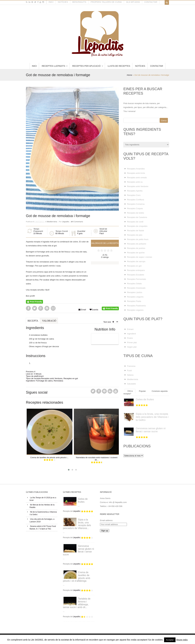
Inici (51, 2)
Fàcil (102, 233)
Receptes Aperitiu (135, 191)
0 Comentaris (78, 222)
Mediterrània (52, 222)
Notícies (63, 2)
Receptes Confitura (136, 200)
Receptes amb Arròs (136, 173)
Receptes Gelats (134, 284)
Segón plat (132, 347)
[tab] (33, 322)
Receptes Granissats (136, 288)
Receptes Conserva (136, 204)
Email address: (106, 520)
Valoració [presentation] (49, 321)
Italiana (130, 375)
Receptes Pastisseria (136, 306)
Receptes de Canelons (137, 217)
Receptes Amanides (136, 169)
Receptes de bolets (136, 213)
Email (82, 310)
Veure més (182, 640)
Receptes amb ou (135, 182)
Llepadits (66, 222)
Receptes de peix (135, 235)
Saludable (131, 384)
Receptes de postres (136, 248)
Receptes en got (71, 378)
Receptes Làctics (135, 292)
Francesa (131, 366)
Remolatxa (58, 381)
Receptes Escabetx (136, 275)
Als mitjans (133, 2)
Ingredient (131, 334)
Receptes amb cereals (137, 178)
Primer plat (132, 342)
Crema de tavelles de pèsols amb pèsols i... (49, 457)
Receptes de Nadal (136, 231)
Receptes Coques (135, 208)
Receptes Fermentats (136, 279)
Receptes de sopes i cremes (140, 257)
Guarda (94, 310)
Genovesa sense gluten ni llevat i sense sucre (151, 430)
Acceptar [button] (170, 640)
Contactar (151, 2)
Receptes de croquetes (137, 226)
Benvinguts (79, 2)
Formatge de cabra (44, 381)
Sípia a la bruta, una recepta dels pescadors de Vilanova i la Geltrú (152, 417)
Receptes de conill (135, 222)
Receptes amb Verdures (52, 378)
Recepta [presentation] (33, 321)
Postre (130, 338)
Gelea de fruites (145, 399)
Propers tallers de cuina (106, 2)
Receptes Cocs (134, 195)
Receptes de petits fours (138, 239)
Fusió (129, 371)
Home (129, 75)
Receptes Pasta (134, 301)
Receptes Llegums (135, 297)
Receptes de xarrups (136, 261)
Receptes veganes (135, 310)
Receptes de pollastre (137, 244)
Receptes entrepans (136, 270)
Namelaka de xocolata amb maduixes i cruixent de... (97, 459)
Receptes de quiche (136, 253)
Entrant (40, 376)
